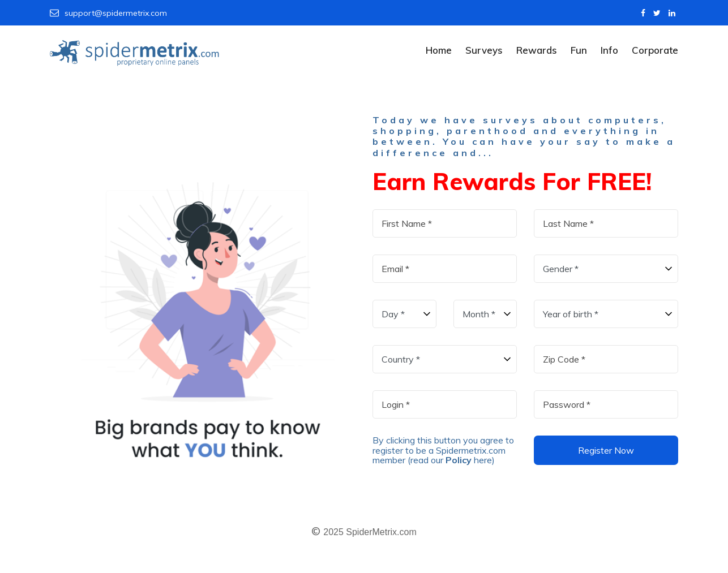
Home (439, 50)
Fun (579, 50)
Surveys (484, 50)
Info (609, 50)
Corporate (655, 50)
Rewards (537, 50)
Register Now (606, 450)
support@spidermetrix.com (108, 13)
